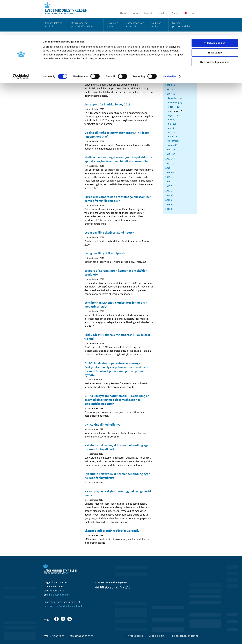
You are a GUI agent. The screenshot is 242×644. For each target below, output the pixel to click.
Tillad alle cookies (215, 8)
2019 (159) (170, 94)
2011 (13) (170, 182)
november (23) (175, 103)
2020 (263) (170, 89)
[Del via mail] (104, 60)
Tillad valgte (215, 18)
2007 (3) (169, 200)
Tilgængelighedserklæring (184, 636)
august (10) (173, 115)
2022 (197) (170, 80)
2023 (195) (170, 76)
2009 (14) (170, 191)
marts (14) (173, 136)
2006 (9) (169, 204)
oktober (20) (174, 107)
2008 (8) (169, 195)
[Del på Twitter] (98, 60)
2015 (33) (170, 163)
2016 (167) (170, 159)
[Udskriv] (151, 60)
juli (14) (171, 119)
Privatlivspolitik (135, 636)
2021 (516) (170, 85)
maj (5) (171, 128)
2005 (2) (169, 209)
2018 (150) (170, 150)
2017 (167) (170, 154)
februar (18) (173, 141)
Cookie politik (156, 636)
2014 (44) (170, 168)
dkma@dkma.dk (60, 595)
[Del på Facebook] (87, 60)
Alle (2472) (171, 52)
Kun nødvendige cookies (215, 27)
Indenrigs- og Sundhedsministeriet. (63, 606)
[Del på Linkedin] (93, 60)
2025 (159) (170, 67)
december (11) (175, 98)
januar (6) (172, 145)
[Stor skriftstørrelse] (146, 60)
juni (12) (172, 124)
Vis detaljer (169, 42)
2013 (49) (170, 172)
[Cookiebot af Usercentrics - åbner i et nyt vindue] (21, 42)
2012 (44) (170, 177)
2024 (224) (170, 71)
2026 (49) (170, 62)
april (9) (171, 132)
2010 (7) (169, 186)
